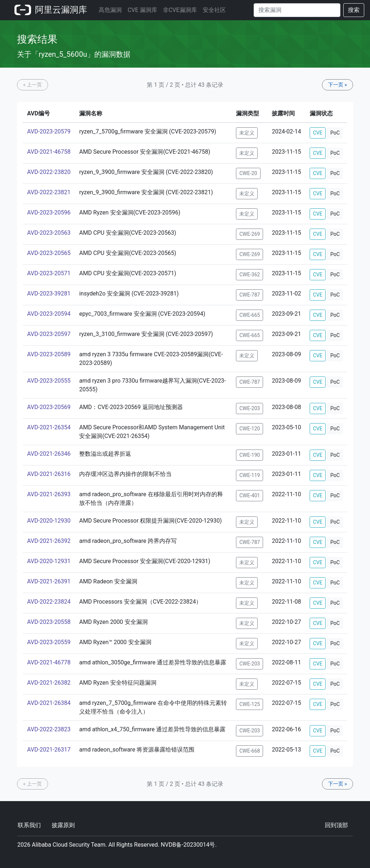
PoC (335, 133)
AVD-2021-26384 (49, 703)
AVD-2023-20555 (49, 381)
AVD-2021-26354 (49, 427)
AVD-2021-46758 (49, 152)
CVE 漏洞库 (142, 10)
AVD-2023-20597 (49, 334)
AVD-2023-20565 (49, 253)
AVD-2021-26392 (49, 541)
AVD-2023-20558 (49, 622)
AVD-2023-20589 (49, 354)
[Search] (297, 10)
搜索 (354, 10)
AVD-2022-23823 (49, 729)
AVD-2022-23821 (49, 192)
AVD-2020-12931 (49, 561)
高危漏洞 (110, 10)
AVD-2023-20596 (49, 212)
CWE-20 (248, 173)
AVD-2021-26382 (49, 683)
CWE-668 (249, 751)
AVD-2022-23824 (49, 602)
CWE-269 (249, 234)
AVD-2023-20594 (49, 314)
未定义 (247, 133)
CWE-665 (249, 315)
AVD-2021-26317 (49, 750)
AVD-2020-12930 (49, 521)
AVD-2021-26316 (49, 474)
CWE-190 (249, 455)
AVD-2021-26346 (49, 454)
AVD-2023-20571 (49, 273)
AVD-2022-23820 (49, 172)
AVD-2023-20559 (49, 642)
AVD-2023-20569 (49, 407)
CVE (318, 133)
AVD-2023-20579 (49, 131)
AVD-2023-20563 (49, 233)
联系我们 (29, 825)
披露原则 (63, 825)
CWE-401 (249, 495)
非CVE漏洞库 (180, 10)
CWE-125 (249, 704)
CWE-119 (249, 475)
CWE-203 (249, 408)
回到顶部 (336, 825)
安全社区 (214, 10)
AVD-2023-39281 (49, 293)
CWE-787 (249, 295)
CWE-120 (249, 429)
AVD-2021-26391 (49, 581)
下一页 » (337, 85)
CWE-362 (249, 275)
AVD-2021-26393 (49, 494)
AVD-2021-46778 (49, 662)
